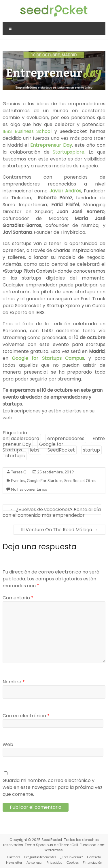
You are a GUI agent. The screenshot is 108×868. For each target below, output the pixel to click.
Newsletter (14, 862)
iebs (35, 450)
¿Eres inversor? (72, 857)
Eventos (18, 480)
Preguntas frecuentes (40, 857)
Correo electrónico (26, 716)
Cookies (73, 862)
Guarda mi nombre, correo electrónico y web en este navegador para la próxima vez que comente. (53, 787)
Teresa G (19, 472)
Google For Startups (45, 480)
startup (91, 450)
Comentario (18, 598)
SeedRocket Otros (80, 480)
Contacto (94, 857)
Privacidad (54, 862)
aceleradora (25, 438)
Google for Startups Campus (48, 358)
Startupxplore (69, 152)
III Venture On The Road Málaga (59, 530)
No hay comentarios (29, 489)
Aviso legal (34, 862)
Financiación (92, 862)
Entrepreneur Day (51, 145)
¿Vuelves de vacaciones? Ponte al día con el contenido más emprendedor (52, 512)
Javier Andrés (65, 191)
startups (15, 456)
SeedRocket (61, 450)
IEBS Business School (28, 131)
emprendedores (66, 438)
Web (8, 744)
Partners (14, 857)
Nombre (14, 682)
